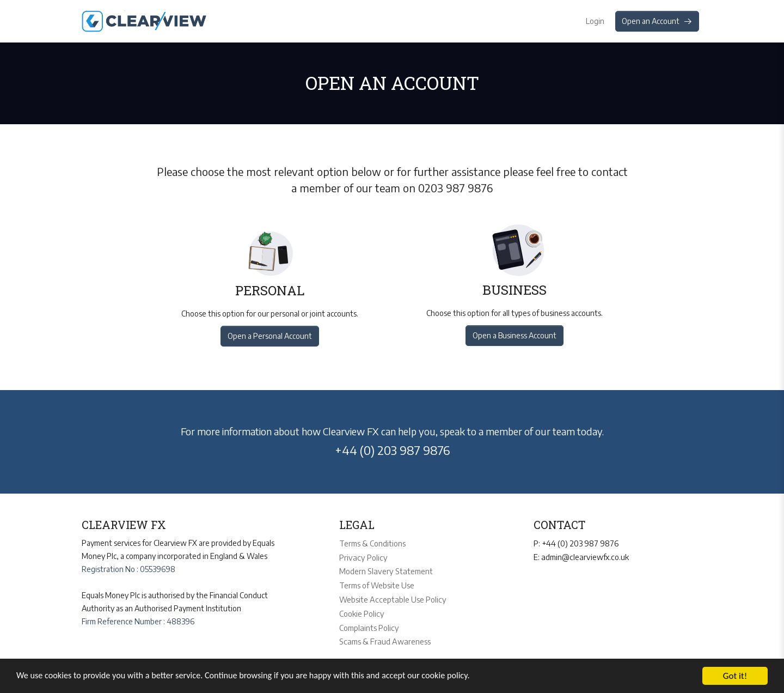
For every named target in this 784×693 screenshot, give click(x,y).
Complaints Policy (368, 624)
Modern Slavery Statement (384, 570)
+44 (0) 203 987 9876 (392, 450)
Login (593, 21)
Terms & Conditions (372, 543)
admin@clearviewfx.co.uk (584, 556)
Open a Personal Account (269, 336)
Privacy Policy (362, 557)
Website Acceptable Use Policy (391, 597)
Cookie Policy (361, 610)
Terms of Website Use (377, 583)
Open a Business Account (515, 335)
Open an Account (657, 21)
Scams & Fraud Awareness (383, 637)
